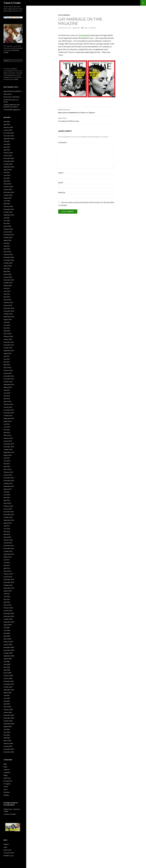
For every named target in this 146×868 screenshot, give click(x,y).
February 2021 (8, 254)
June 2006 (7, 732)
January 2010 (8, 611)
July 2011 (7, 560)
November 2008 (9, 650)
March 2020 (7, 274)
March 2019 (7, 300)
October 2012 (8, 517)
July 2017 (7, 356)
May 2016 (7, 396)
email (16, 79)
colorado (6, 770)
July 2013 (7, 492)
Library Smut (7, 94)
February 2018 (8, 336)
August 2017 (8, 353)
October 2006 (8, 721)
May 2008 (7, 667)
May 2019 (7, 294)
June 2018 (7, 325)
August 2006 (8, 726)
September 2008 (9, 656)
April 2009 (7, 636)
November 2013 (9, 481)
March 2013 (7, 503)
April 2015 (7, 433)
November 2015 (9, 413)
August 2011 (8, 557)
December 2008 (9, 647)
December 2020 (9, 257)
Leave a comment (90, 28)
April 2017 (7, 365)
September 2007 (9, 690)
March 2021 (7, 252)
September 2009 (9, 622)
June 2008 (7, 664)
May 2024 (7, 178)
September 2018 (9, 317)
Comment (63, 142)
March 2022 (7, 226)
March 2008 (7, 673)
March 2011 (7, 571)
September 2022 (9, 215)
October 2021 (8, 237)
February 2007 (8, 710)
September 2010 (9, 588)
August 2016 (8, 387)
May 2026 (7, 122)
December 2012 (9, 512)
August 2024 (8, 170)
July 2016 (7, 390)
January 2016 (8, 407)
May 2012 (7, 531)
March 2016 (7, 401)
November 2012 (9, 514)
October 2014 (8, 449)
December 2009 (9, 613)
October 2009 (8, 619)
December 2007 (9, 681)
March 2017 (7, 368)
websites (6, 795)
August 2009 (8, 625)
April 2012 (7, 534)
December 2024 (9, 158)
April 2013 (7, 500)
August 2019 (8, 286)
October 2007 (8, 687)
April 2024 (7, 181)
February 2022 (8, 229)
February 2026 (8, 127)
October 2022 (8, 212)
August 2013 (8, 489)
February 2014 (8, 472)
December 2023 (9, 192)
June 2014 (7, 461)
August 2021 (8, 240)
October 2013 (8, 483)
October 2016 (8, 382)
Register (6, 844)
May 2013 (7, 498)
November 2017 (9, 345)
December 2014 (9, 444)
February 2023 (8, 206)
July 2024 (7, 172)
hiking (5, 775)
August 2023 (8, 198)
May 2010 (7, 599)
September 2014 (9, 452)
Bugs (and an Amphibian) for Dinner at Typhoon (86, 111)
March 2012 (7, 537)
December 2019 (9, 280)
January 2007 (8, 712)
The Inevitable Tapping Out (12, 110)
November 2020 (9, 260)
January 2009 (8, 645)
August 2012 (8, 523)
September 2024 (9, 167)
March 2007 (7, 707)
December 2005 (9, 749)
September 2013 (9, 486)
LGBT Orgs (7, 778)
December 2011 (9, 546)
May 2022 (7, 223)
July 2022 (7, 218)
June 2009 (7, 630)
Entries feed (7, 850)
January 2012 (8, 543)
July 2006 (7, 729)
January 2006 (8, 746)
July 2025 (7, 141)
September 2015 (9, 418)
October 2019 (8, 283)
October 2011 (8, 551)
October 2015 (8, 416)
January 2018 (8, 339)
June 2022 (7, 221)
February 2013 (8, 506)
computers (7, 772)
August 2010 (8, 591)
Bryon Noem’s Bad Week (12, 97)
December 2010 (9, 580)
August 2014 (8, 455)
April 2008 (7, 670)
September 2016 (9, 384)
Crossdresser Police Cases (86, 119)
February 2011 (8, 574)
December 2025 (9, 133)
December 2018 (9, 308)
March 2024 (7, 184)
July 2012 (7, 526)
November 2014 (9, 447)
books (5, 767)
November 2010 (9, 582)
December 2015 (9, 410)
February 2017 (8, 370)
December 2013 (9, 478)
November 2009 (9, 616)
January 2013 (8, 509)
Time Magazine (84, 35)
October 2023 (8, 195)
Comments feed (9, 853)
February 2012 (8, 540)
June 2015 (7, 427)
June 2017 (7, 359)
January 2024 (8, 189)
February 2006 (8, 743)
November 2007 (9, 684)
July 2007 (7, 695)
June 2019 (7, 291)
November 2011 (9, 548)
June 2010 (7, 596)
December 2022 (9, 209)
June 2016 (7, 393)
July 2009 (7, 628)
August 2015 (8, 421)
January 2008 (8, 678)
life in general (64, 15)
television (7, 792)
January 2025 (8, 156)
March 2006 (7, 741)
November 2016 (9, 379)
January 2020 (8, 277)
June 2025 (7, 144)
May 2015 (7, 430)
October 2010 (8, 585)
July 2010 (7, 594)
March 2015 (7, 435)
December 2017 (9, 342)
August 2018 (8, 319)
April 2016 (7, 399)
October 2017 (8, 348)
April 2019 (7, 297)
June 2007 (7, 698)
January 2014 (8, 475)
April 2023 (7, 204)
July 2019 (7, 288)
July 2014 (7, 458)
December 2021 (9, 235)
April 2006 (7, 738)
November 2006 (9, 718)
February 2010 (8, 608)
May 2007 (7, 701)
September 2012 (9, 520)
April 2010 (7, 602)
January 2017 (8, 373)
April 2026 (7, 124)
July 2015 (7, 424)
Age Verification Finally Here (13, 91)
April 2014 (7, 466)
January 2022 (8, 232)
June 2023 (7, 201)
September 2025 (9, 139)
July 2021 (7, 243)
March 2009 (7, 639)
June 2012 (7, 529)
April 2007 (7, 704)
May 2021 (7, 246)
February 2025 (8, 153)
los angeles (7, 784)
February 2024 (8, 187)
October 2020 (8, 263)
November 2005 (9, 752)
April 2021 (7, 249)
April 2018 (7, 331)
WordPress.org (8, 856)
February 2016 (8, 404)
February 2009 (8, 642)
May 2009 (7, 633)
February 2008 (8, 676)
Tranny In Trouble (12, 3)
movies (6, 787)
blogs (5, 764)
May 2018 (7, 328)
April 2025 (7, 150)
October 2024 (8, 164)
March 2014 (7, 469)
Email (61, 182)
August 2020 (8, 266)
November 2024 (9, 161)
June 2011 (7, 563)
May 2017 (7, 362)
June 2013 (7, 495)
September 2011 (9, 554)
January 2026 (8, 130)
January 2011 (8, 577)
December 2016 (9, 376)
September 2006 (9, 724)
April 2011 (7, 568)
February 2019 (8, 303)
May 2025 (7, 147)
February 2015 (8, 438)
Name (61, 173)
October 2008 (8, 653)
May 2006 (7, 735)
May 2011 (7, 565)
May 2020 (7, 269)
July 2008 (7, 661)
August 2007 (8, 693)
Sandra (77, 28)
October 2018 (8, 314)
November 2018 (9, 311)
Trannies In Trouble (10, 814)
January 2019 (8, 305)
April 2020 (7, 271)
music (5, 789)
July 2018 (7, 322)
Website (62, 192)
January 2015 (8, 441)
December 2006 (9, 715)
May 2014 (7, 464)
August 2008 (8, 659)
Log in (5, 847)
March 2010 (7, 605)
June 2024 (7, 175)
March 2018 (7, 334)
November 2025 (9, 136)
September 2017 (9, 351)
